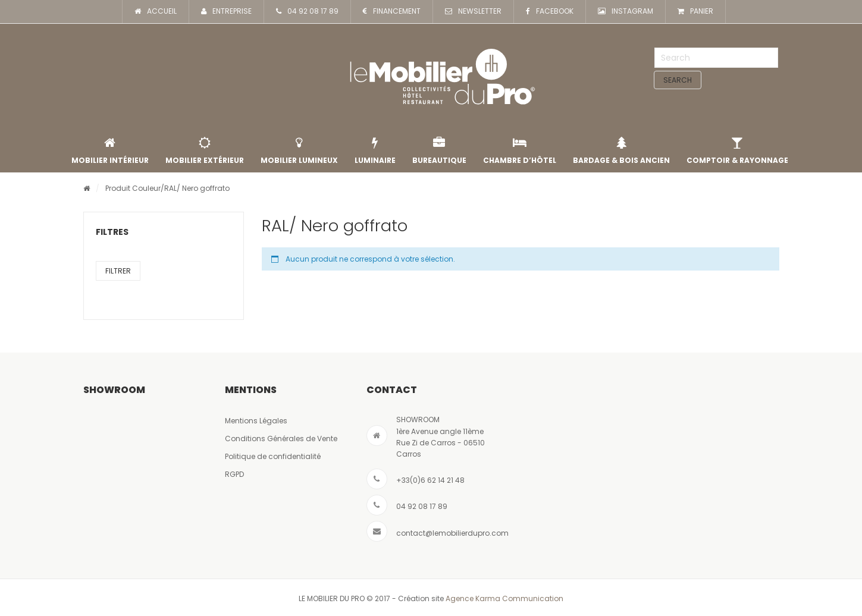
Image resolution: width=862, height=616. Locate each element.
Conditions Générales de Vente (281, 439)
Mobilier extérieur (205, 151)
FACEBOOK (550, 12)
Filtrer (118, 271)
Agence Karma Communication (504, 598)
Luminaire (375, 151)
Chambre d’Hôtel (520, 151)
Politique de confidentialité (273, 456)
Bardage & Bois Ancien (621, 151)
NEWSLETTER (473, 12)
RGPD (234, 474)
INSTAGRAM (626, 12)
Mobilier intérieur (110, 151)
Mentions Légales (256, 421)
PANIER (695, 12)
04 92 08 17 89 (307, 12)
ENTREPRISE (226, 12)
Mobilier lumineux (299, 151)
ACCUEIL (156, 12)
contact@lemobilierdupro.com (452, 533)
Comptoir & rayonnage (737, 151)
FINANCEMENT (392, 12)
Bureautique (439, 151)
